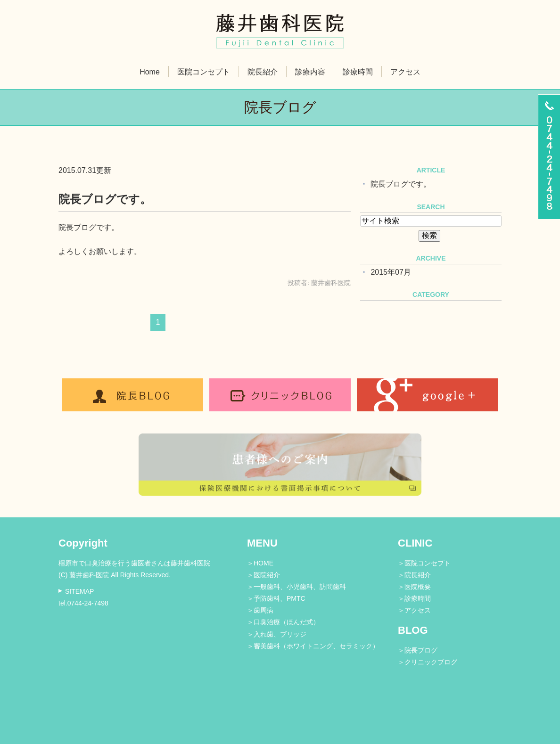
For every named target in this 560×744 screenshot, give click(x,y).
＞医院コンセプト (424, 563)
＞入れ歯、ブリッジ (277, 634)
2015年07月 (391, 272)
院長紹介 (263, 72)
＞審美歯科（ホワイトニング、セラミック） (313, 646)
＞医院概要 (414, 587)
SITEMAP (79, 591)
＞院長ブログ (418, 650)
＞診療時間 (414, 598)
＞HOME (260, 563)
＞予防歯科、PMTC (276, 598)
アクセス (405, 72)
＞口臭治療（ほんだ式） (283, 622)
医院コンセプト (204, 72)
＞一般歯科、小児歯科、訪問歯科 (296, 587)
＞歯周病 (260, 610)
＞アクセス (414, 610)
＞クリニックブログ (428, 662)
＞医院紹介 (264, 575)
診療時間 (358, 72)
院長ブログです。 (105, 199)
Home (150, 72)
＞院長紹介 (414, 575)
